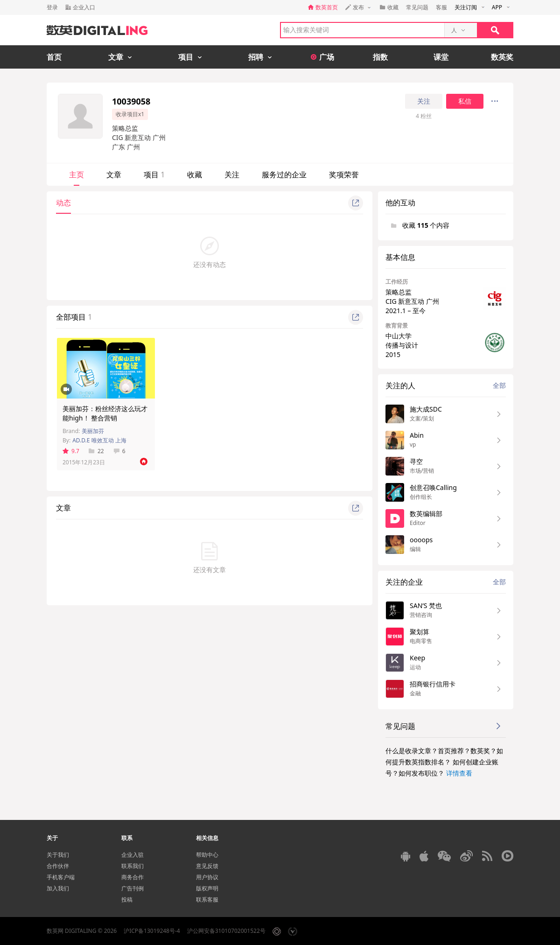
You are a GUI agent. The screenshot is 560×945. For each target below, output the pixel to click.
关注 (424, 101)
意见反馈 (207, 866)
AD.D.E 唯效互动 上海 (99, 440)
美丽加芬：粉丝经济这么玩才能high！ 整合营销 (105, 413)
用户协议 (207, 877)
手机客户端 (61, 877)
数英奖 (502, 57)
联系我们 (133, 866)
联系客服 (207, 899)
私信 (465, 101)
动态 (63, 203)
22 (96, 451)
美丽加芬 (93, 431)
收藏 (195, 175)
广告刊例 (133, 888)
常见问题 (417, 7)
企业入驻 (133, 855)
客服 (441, 7)
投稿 (127, 899)
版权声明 (207, 888)
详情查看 (459, 773)
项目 (154, 175)
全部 (499, 385)
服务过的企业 (284, 175)
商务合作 (133, 877)
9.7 (71, 451)
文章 (114, 175)
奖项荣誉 (344, 175)
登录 (52, 7)
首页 (54, 57)
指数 (380, 57)
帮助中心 (207, 855)
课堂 (441, 57)
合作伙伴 (58, 866)
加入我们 (58, 888)
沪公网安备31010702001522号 (226, 931)
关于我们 (58, 855)
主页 (77, 175)
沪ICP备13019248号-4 (152, 931)
